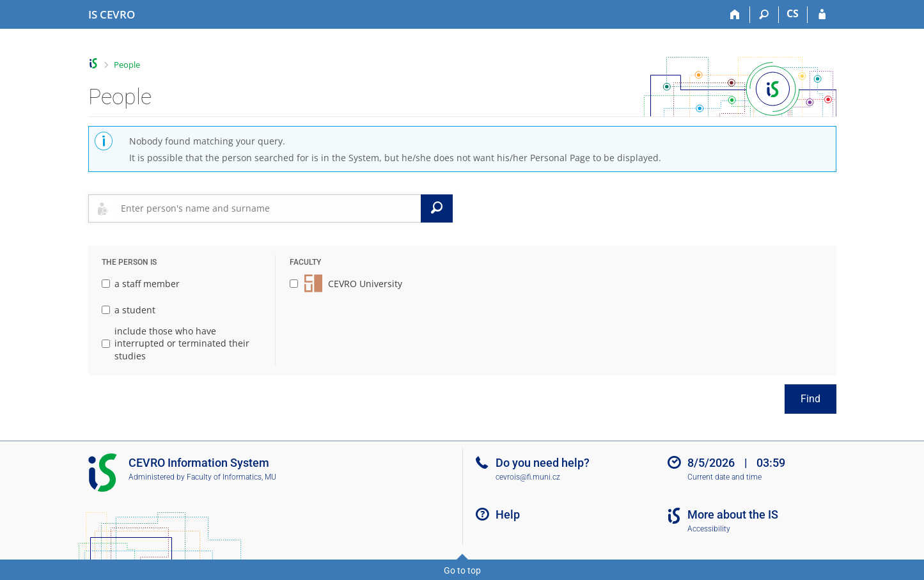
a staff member (141, 284)
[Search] (764, 15)
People (127, 65)
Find (810, 399)
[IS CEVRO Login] (822, 15)
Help (508, 514)
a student (129, 310)
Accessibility (709, 529)
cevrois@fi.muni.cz (528, 477)
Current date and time (724, 477)
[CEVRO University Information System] (112, 15)
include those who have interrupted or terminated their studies (176, 343)
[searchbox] (268, 208)
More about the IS (733, 514)
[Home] (736, 15)
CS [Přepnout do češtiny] (793, 13)
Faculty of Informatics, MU (231, 477)
